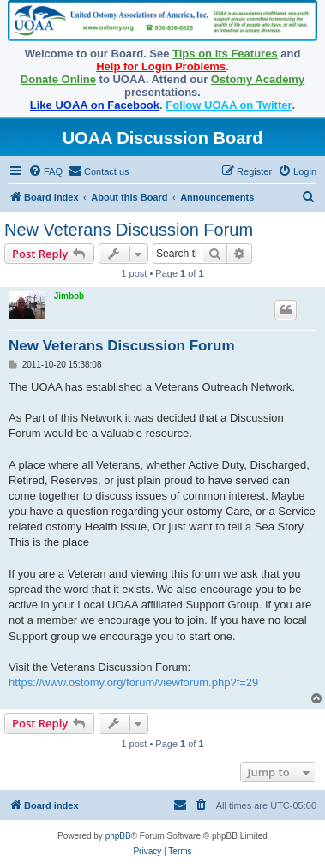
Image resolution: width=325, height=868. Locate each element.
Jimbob (69, 296)
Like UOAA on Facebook (95, 105)
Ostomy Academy (258, 79)
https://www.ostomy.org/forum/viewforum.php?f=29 (133, 682)
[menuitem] (45, 171)
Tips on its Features (225, 54)
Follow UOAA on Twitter (229, 105)
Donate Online (58, 79)
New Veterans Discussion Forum (129, 230)
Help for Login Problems (161, 66)
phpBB (118, 836)
